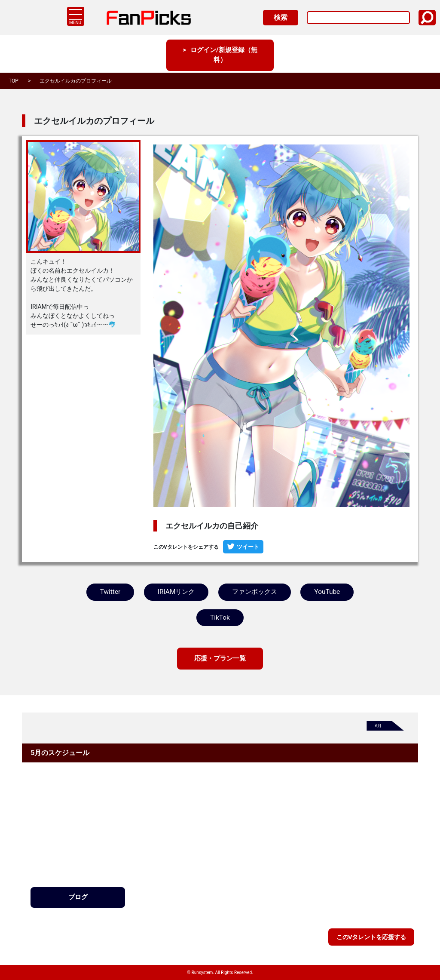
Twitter (110, 592)
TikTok (220, 618)
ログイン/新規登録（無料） (224, 56)
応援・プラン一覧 (220, 659)
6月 (379, 727)
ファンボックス (254, 592)
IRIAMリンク (176, 592)
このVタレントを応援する (371, 937)
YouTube (327, 592)
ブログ (78, 899)
